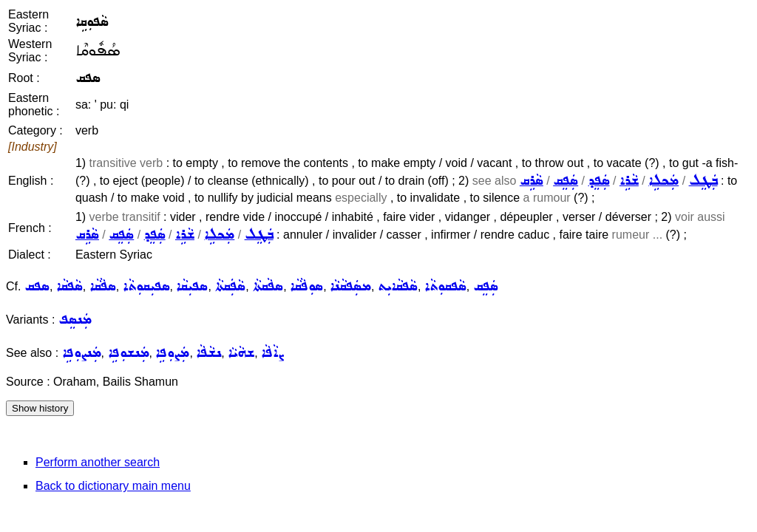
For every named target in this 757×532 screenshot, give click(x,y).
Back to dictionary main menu (113, 486)
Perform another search (98, 462)
